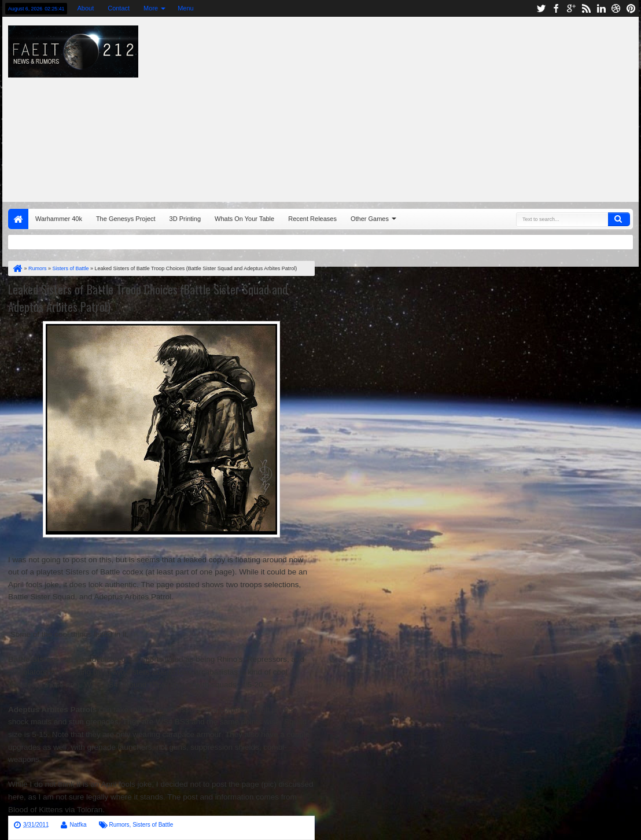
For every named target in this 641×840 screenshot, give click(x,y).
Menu (186, 8)
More (151, 8)
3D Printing (185, 219)
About (85, 8)
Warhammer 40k (59, 219)
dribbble (616, 8)
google (571, 8)
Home (18, 219)
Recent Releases (312, 219)
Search (619, 219)
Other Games (370, 219)
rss (586, 8)
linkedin (601, 8)
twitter (541, 8)
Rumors (119, 825)
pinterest (631, 8)
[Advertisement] (426, 106)
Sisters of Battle (153, 825)
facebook (556, 8)
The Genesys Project (126, 219)
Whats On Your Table (244, 219)
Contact (119, 8)
